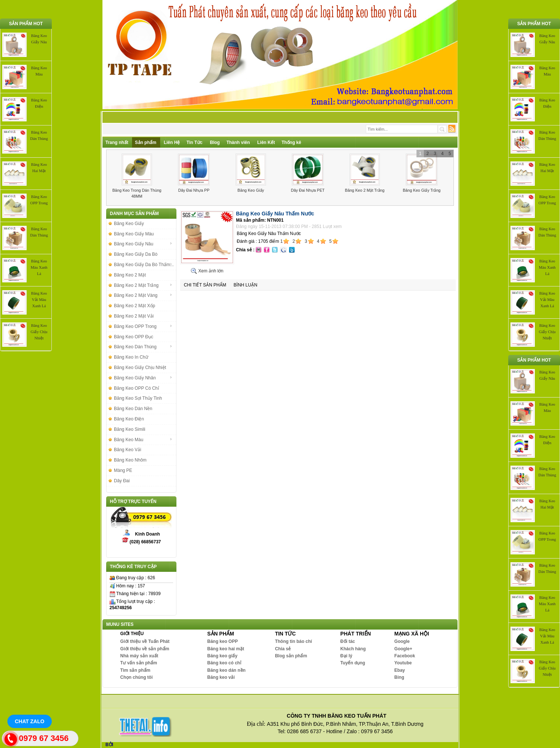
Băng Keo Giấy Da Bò (136, 254)
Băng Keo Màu (143, 440)
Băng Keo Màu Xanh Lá (39, 267)
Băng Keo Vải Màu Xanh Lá (39, 300)
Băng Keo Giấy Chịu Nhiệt (39, 332)
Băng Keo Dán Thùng (143, 347)
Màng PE (123, 470)
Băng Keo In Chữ (131, 357)
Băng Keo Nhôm (130, 460)
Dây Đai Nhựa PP (194, 190)
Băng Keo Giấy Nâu (143, 244)
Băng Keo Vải (128, 450)
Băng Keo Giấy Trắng (422, 190)
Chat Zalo (30, 721)
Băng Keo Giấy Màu (134, 234)
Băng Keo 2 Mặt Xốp (134, 306)
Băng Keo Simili (130, 429)
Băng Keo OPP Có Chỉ (136, 388)
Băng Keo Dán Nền (133, 409)
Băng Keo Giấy (251, 190)
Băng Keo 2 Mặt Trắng (365, 190)
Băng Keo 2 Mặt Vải (134, 316)
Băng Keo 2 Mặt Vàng (143, 295)
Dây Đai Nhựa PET (308, 190)
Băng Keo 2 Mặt (130, 275)
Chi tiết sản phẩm (205, 285)
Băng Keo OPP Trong (143, 326)
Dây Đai (122, 481)
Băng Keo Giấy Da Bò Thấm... (144, 265)
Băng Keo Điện (129, 419)
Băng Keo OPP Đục (134, 337)
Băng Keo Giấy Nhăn (143, 378)
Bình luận (246, 285)
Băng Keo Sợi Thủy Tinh (138, 398)
